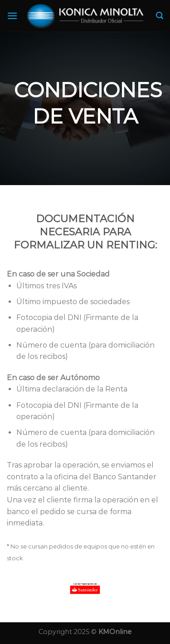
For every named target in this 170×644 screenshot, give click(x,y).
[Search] (160, 16)
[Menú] (12, 16)
